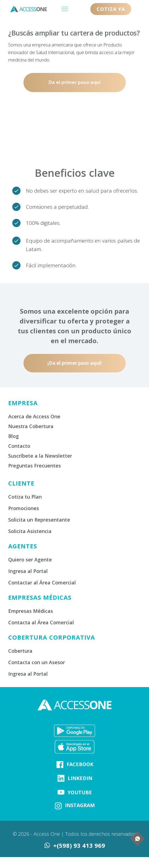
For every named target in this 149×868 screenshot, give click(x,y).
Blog (14, 436)
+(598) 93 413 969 (79, 845)
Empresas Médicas (31, 611)
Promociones (24, 508)
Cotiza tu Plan (25, 497)
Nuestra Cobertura (31, 426)
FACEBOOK (80, 764)
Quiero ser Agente (30, 560)
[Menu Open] (65, 9)
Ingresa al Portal (28, 571)
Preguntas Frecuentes (35, 466)
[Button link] (111, 9)
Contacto (19, 446)
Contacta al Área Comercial (41, 622)
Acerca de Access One (34, 416)
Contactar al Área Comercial (42, 582)
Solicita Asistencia (30, 531)
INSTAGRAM (80, 805)
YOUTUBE (80, 792)
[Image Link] (74, 731)
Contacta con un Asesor (37, 662)
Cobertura (20, 651)
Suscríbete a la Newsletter (40, 456)
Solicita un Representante (39, 520)
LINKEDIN (80, 778)
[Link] (60, 765)
